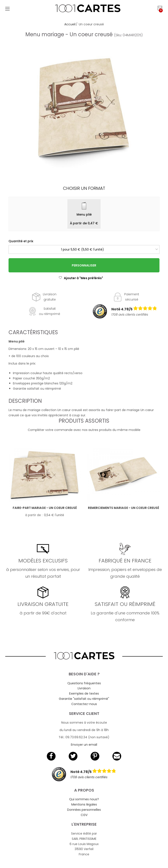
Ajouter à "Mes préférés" (81, 278)
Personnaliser (84, 265)
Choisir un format (84, 188)
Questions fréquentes (84, 683)
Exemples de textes (84, 693)
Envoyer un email (84, 745)
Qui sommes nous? (84, 799)
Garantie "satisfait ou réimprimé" (84, 699)
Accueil (70, 24)
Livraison (84, 688)
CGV (84, 815)
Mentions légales (84, 804)
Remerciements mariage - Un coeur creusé (123, 508)
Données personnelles (84, 810)
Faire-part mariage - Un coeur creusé (45, 508)
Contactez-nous (84, 704)
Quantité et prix (21, 241)
